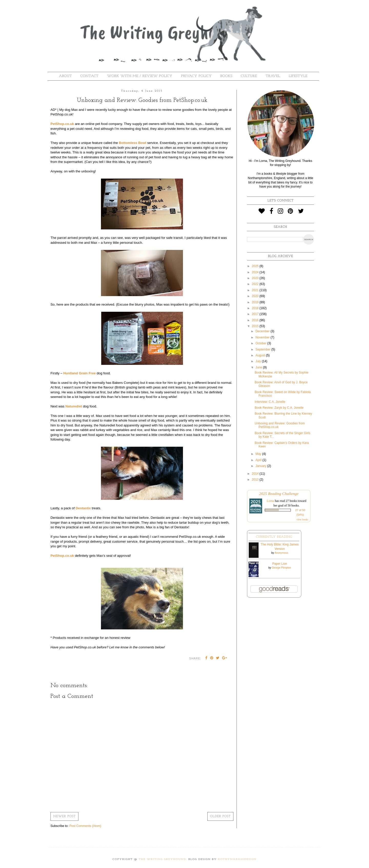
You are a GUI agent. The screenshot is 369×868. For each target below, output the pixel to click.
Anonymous (281, 553)
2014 (256, 474)
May (259, 454)
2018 (256, 308)
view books (302, 519)
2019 (256, 302)
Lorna (270, 501)
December (263, 331)
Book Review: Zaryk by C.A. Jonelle (279, 408)
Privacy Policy (197, 76)
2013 (256, 480)
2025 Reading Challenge (279, 494)
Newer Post (64, 816)
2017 (256, 314)
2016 (256, 320)
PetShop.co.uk (62, 124)
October (261, 343)
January (261, 466)
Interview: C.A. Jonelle (270, 402)
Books (226, 76)
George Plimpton (281, 568)
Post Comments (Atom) (85, 826)
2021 (256, 290)
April (259, 460)
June (259, 367)
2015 (256, 326)
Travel (273, 76)
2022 (256, 284)
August (261, 355)
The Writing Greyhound (162, 859)
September (263, 349)
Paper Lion (280, 564)
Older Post (220, 816)
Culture (249, 76)
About (65, 76)
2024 (256, 272)
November (263, 337)
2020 (256, 296)
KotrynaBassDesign (237, 859)
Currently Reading (274, 537)
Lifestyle (298, 76)
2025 (256, 266)
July (259, 361)
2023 (256, 278)
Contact (90, 76)
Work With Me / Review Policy (140, 76)
